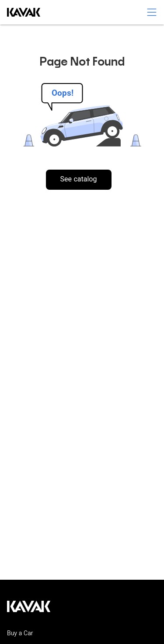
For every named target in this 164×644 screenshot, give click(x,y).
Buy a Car (20, 634)
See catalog (79, 180)
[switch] (152, 12)
